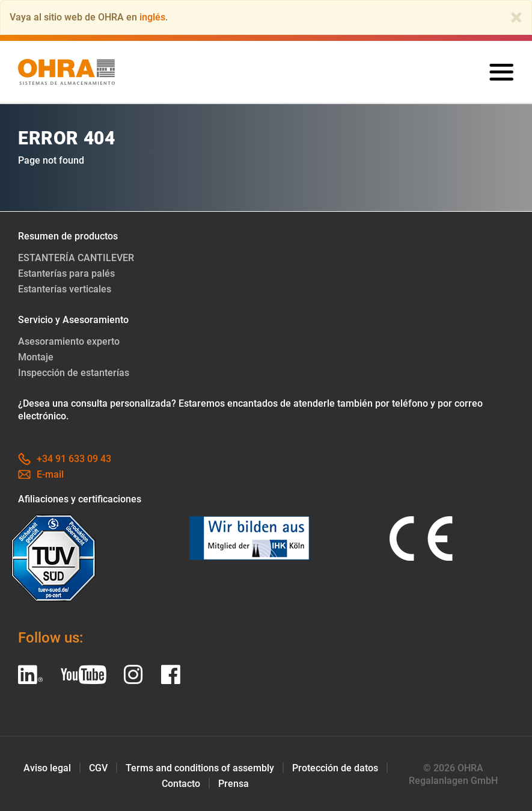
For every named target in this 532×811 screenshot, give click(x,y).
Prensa (234, 784)
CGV (98, 768)
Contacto (181, 784)
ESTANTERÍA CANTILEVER (76, 258)
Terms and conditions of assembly (200, 768)
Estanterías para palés (66, 273)
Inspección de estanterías (74, 373)
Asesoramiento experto (69, 341)
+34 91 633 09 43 (65, 459)
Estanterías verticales (65, 289)
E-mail (41, 474)
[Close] (516, 17)
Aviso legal (47, 768)
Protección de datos (335, 768)
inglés (152, 17)
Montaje (36, 357)
